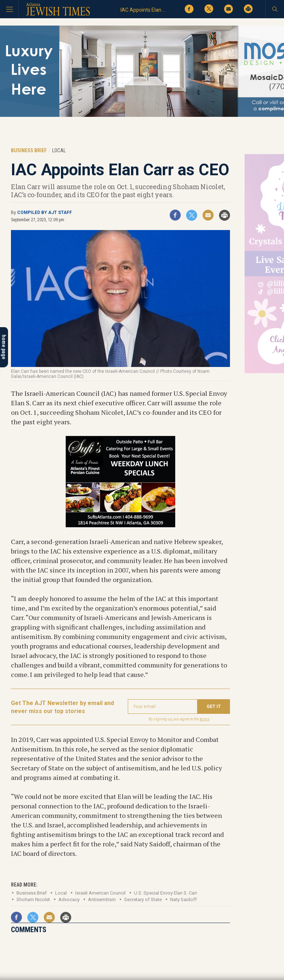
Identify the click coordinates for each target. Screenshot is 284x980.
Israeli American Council (100, 893)
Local (61, 893)
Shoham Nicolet (33, 899)
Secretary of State (143, 899)
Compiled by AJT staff (45, 213)
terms (205, 719)
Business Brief (32, 893)
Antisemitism (102, 899)
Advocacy (69, 899)
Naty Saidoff (183, 899)
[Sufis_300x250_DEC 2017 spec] (120, 525)
